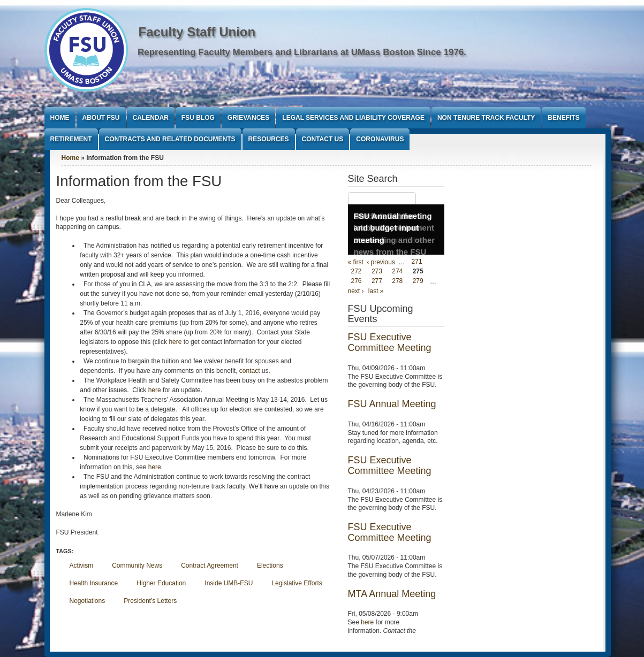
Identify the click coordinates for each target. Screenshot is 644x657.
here (175, 342)
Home (60, 118)
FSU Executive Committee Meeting (390, 342)
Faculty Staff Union (197, 32)
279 (418, 281)
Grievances (248, 118)
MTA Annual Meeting (392, 594)
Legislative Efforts (297, 583)
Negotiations (88, 601)
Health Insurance (94, 583)
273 (377, 272)
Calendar (151, 118)
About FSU (101, 118)
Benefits (563, 118)
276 (357, 281)
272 (357, 272)
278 (397, 281)
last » (376, 291)
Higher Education (161, 583)
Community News (137, 566)
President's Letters (150, 601)
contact (250, 371)
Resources (269, 139)
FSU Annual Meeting (392, 404)
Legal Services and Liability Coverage (353, 118)
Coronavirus (380, 139)
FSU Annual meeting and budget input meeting (393, 228)
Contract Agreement (210, 566)
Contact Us (323, 139)
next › (356, 291)
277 (377, 281)
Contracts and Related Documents (170, 139)
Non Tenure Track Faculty (486, 118)
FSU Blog (198, 118)
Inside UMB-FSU (229, 583)
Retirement (71, 139)
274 (397, 272)
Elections (270, 566)
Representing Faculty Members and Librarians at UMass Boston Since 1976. (302, 52)
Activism (82, 566)
